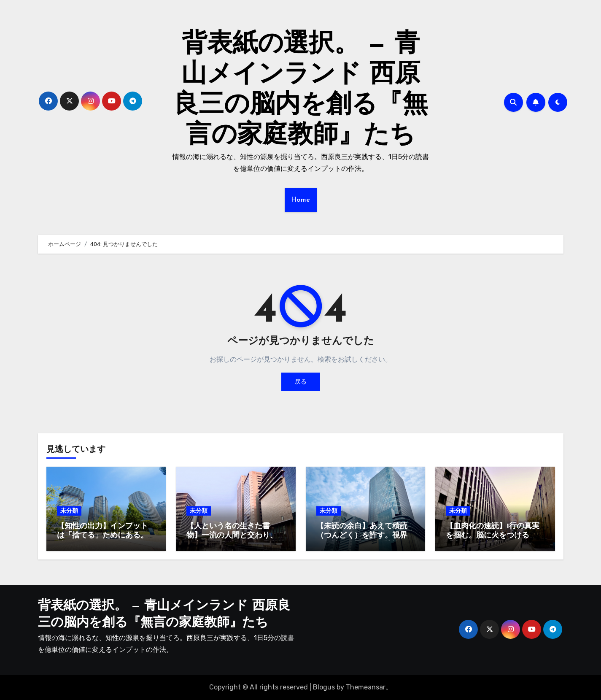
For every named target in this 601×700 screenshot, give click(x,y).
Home (301, 200)
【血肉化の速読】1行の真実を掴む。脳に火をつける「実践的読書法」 (493, 535)
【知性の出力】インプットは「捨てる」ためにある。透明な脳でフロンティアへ (102, 535)
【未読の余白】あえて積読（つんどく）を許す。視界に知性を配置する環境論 (362, 535)
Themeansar (366, 687)
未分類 (69, 511)
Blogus (324, 687)
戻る (301, 382)
